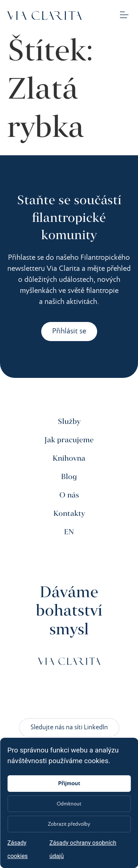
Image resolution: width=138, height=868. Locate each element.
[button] (124, 15)
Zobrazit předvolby (69, 824)
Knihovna (69, 459)
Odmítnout (69, 804)
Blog (69, 477)
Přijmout (69, 784)
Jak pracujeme (69, 440)
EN (69, 532)
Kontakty (69, 514)
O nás (69, 495)
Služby (69, 422)
